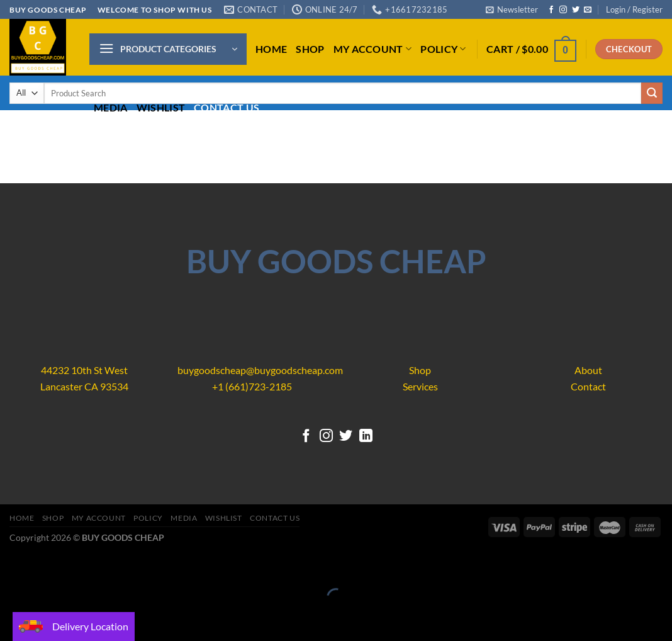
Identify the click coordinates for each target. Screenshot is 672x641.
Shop (310, 49)
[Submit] (652, 93)
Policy (443, 49)
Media (111, 107)
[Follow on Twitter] (576, 10)
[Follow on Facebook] (551, 10)
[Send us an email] (588, 10)
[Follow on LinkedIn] (366, 437)
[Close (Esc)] (12, 566)
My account (373, 49)
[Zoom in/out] (49, 566)
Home (271, 49)
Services (420, 386)
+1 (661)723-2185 (252, 386)
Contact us (227, 107)
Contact (588, 386)
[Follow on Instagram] (563, 10)
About (588, 370)
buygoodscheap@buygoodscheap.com (260, 370)
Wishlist (161, 107)
